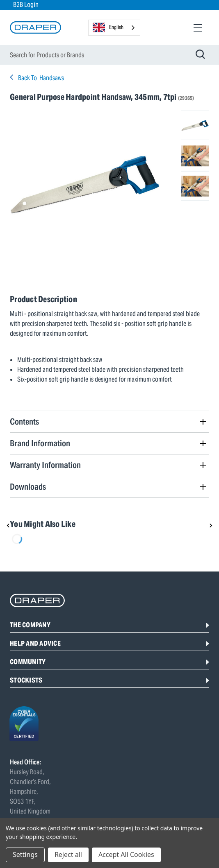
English (108, 27)
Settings (25, 854)
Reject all (68, 854)
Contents (24, 422)
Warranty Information (45, 465)
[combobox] (114, 28)
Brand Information (40, 443)
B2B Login (26, 5)
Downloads (28, 487)
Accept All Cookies (126, 854)
